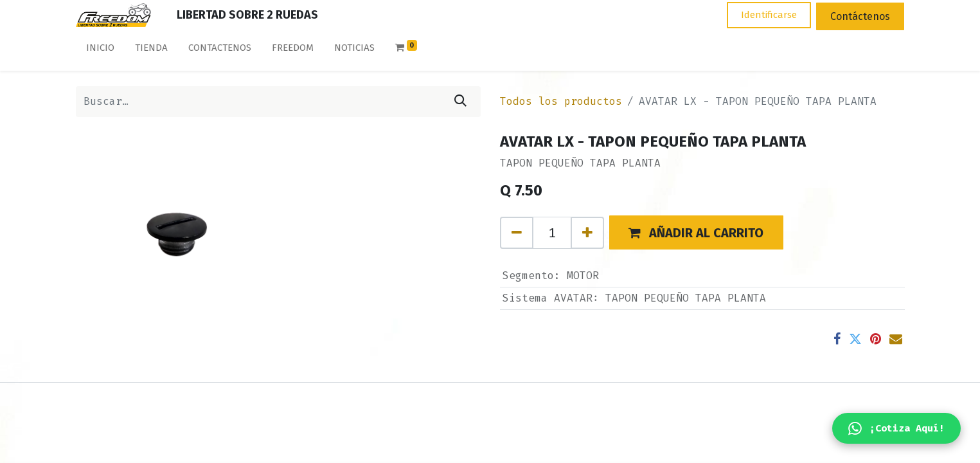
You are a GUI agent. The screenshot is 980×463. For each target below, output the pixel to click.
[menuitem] (100, 50)
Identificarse (769, 15)
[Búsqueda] (460, 102)
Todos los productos (561, 101)
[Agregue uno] (587, 233)
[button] (697, 232)
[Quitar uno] (517, 233)
